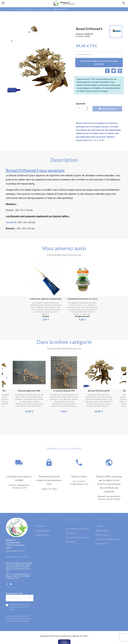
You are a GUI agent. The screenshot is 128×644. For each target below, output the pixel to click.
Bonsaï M (11, 222)
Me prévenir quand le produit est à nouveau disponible (99, 63)
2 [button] (60, 429)
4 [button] (68, 429)
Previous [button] (7, 378)
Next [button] (121, 378)
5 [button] (71, 429)
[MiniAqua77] (64, 3)
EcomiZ (52, 636)
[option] (33, 29)
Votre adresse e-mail (14, 593)
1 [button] (56, 429)
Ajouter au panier (107, 109)
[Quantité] (82, 108)
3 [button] (64, 429)
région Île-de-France (80, 636)
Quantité (81, 104)
